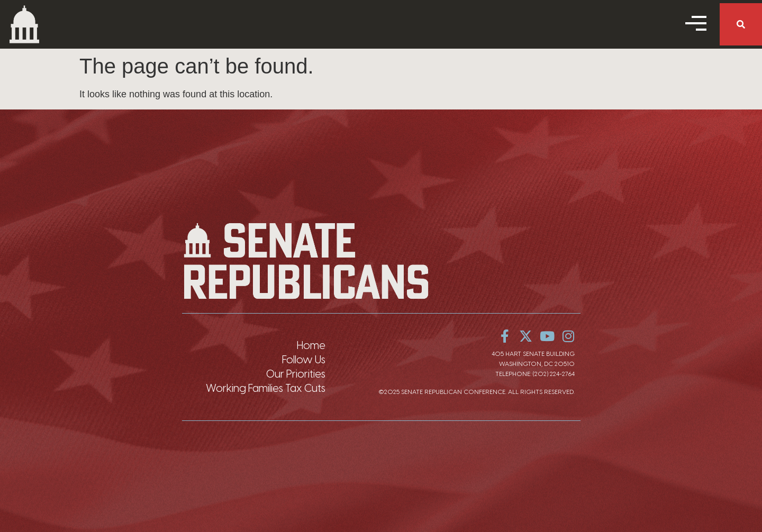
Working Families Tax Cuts (266, 388)
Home (311, 345)
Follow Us (304, 360)
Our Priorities (296, 374)
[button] (741, 24)
